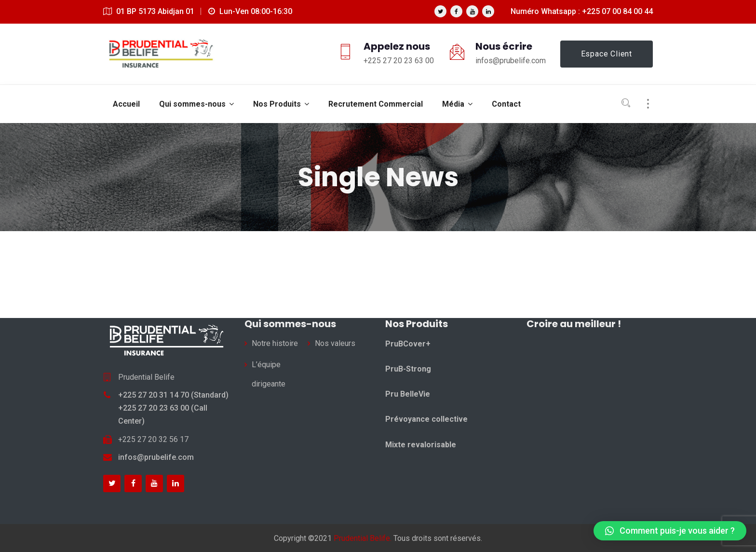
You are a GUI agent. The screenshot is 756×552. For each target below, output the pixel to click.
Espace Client (607, 54)
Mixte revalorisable (421, 445)
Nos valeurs (335, 343)
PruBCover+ (408, 344)
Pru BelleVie (408, 394)
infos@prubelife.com (156, 457)
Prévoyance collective (426, 419)
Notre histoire (275, 343)
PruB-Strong (408, 369)
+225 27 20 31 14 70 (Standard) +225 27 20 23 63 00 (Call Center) (173, 408)
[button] (670, 531)
